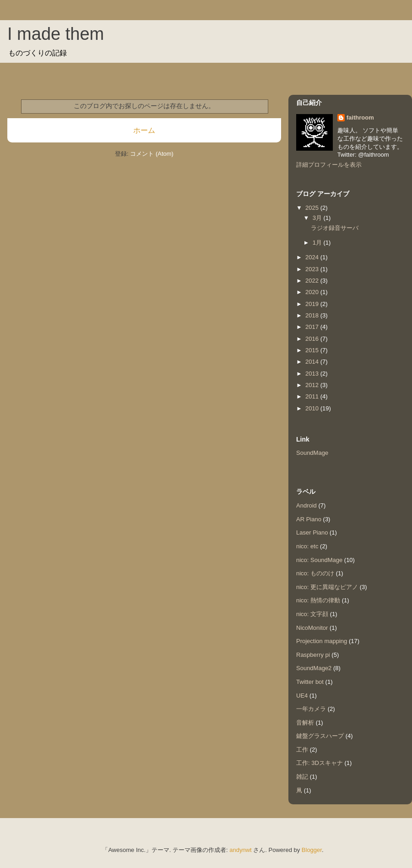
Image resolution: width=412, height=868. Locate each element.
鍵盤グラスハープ (320, 736)
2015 (313, 350)
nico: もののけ (315, 573)
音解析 (305, 723)
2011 (313, 396)
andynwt (240, 850)
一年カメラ (311, 709)
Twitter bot (310, 682)
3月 (318, 218)
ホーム (144, 130)
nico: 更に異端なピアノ (327, 587)
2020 (313, 292)
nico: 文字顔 (312, 614)
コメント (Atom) (152, 154)
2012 (313, 385)
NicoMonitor (312, 628)
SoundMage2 (314, 668)
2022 (313, 281)
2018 (313, 315)
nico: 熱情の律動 (318, 600)
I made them (56, 34)
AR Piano (309, 519)
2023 (313, 269)
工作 (302, 750)
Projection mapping (322, 641)
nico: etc (307, 546)
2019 (313, 304)
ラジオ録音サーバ (335, 228)
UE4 (302, 696)
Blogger (312, 850)
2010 (313, 408)
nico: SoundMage (319, 560)
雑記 (302, 777)
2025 (313, 208)
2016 (313, 339)
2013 (313, 374)
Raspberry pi (313, 655)
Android (306, 505)
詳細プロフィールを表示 (329, 165)
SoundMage (312, 453)
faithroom (360, 117)
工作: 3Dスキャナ (320, 763)
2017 (313, 327)
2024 (313, 257)
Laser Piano (312, 532)
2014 (313, 362)
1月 (318, 243)
